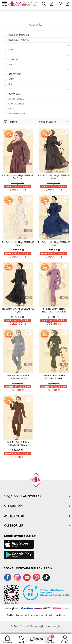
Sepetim (50, 639)
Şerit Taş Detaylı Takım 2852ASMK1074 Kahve (18, 444)
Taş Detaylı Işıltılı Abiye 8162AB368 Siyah (18, 310)
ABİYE (11, 79)
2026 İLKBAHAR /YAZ (19, 40)
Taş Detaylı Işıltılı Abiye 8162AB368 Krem (18, 244)
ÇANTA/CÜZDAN (17, 99)
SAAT (11, 64)
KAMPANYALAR (17, 114)
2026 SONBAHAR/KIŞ (19, 35)
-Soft (15, 626)
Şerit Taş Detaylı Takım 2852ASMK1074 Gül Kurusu (54, 310)
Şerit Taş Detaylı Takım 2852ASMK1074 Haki (54, 377)
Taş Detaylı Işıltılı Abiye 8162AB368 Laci (54, 244)
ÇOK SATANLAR (16, 104)
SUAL (11, 84)
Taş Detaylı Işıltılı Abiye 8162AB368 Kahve (54, 177)
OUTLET (12, 109)
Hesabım (65, 639)
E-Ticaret (24, 626)
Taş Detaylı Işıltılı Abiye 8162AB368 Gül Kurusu (18, 177)
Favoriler (22, 639)
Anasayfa (7, 639)
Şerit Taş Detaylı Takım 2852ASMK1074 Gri (18, 377)
